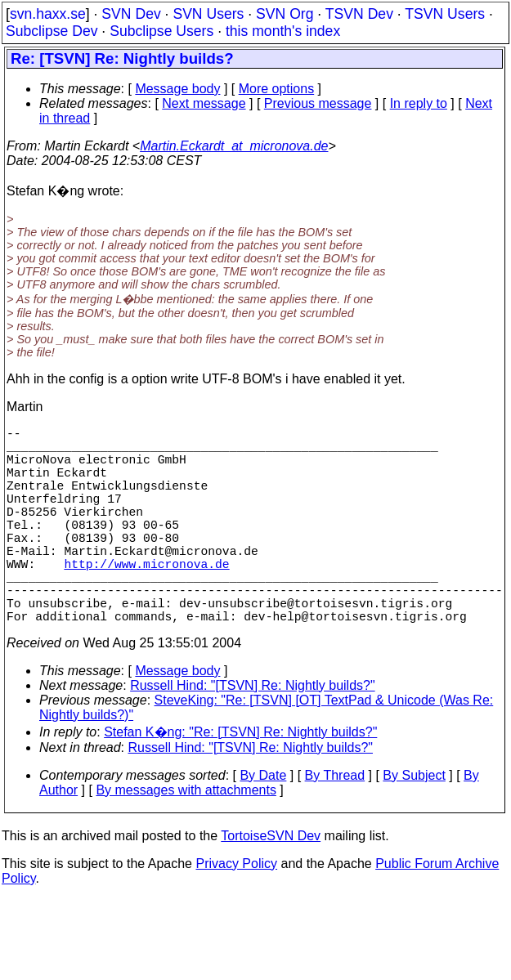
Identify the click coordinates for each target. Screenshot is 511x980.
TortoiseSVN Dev (271, 885)
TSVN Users (445, 14)
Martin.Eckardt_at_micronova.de (234, 146)
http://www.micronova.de (146, 599)
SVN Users (208, 14)
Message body (177, 89)
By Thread (335, 824)
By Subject (414, 824)
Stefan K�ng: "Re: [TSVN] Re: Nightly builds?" (240, 781)
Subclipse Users (161, 31)
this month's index (283, 31)
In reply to (419, 103)
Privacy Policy (236, 913)
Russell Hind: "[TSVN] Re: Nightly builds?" (252, 734)
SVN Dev (131, 14)
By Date (263, 824)
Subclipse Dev (52, 31)
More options (277, 89)
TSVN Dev (359, 14)
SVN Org (285, 14)
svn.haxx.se (48, 14)
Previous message (318, 103)
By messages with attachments (186, 839)
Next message (204, 103)
